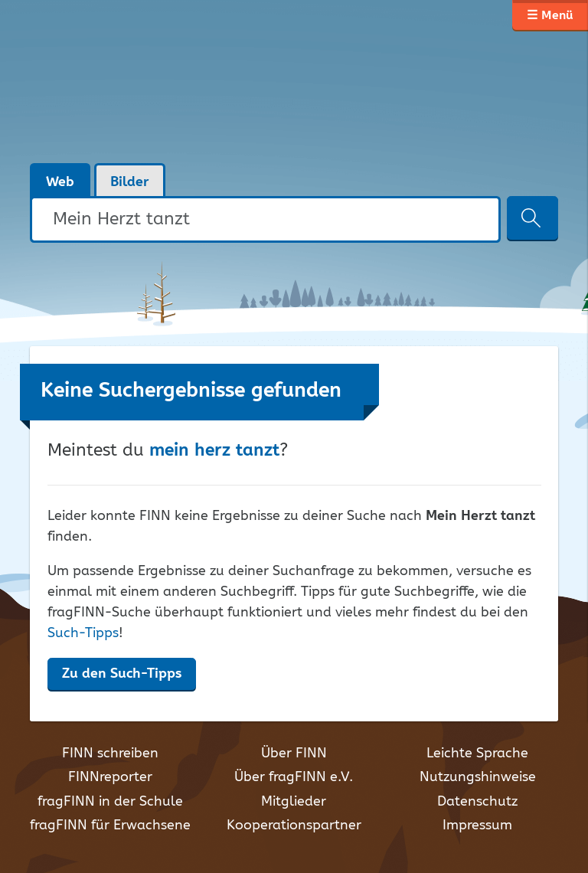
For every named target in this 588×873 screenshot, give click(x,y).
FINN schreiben (110, 754)
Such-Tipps (83, 633)
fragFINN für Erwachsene (110, 826)
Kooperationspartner (294, 826)
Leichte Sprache (477, 754)
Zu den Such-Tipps (122, 674)
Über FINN (294, 754)
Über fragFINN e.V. (294, 777)
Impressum (477, 826)
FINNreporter (110, 777)
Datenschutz (477, 802)
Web (60, 182)
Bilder (130, 182)
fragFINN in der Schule (110, 802)
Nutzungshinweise (478, 777)
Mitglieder (294, 802)
